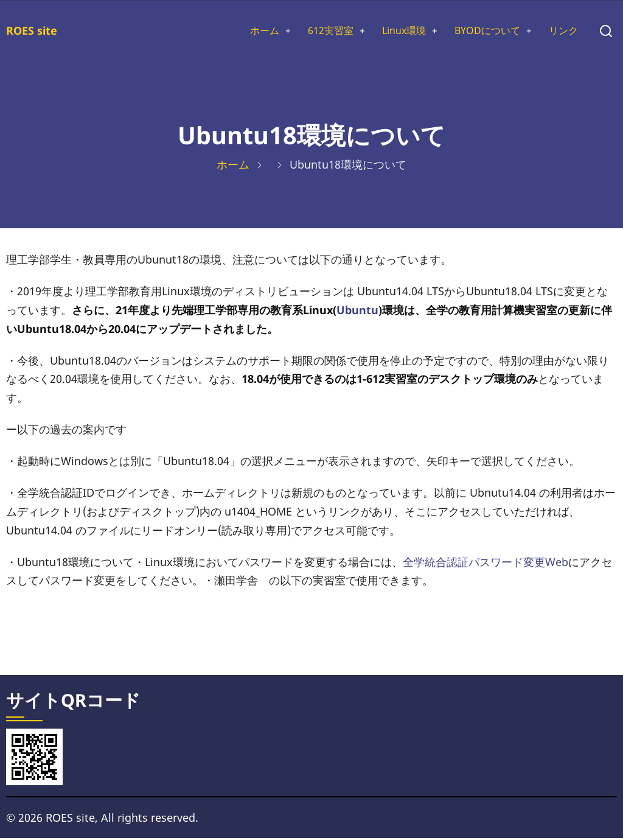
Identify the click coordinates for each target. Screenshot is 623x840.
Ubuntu (357, 312)
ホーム (237, 32)
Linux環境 (388, 32)
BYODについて (479, 32)
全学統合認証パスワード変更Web (486, 564)
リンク (562, 32)
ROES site (32, 31)
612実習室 (308, 32)
